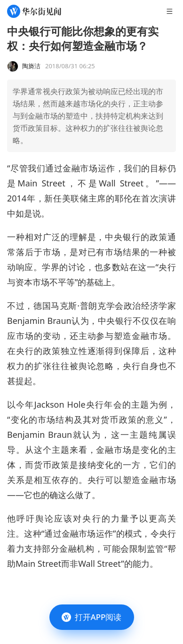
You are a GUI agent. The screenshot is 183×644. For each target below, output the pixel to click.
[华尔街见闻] (34, 11)
